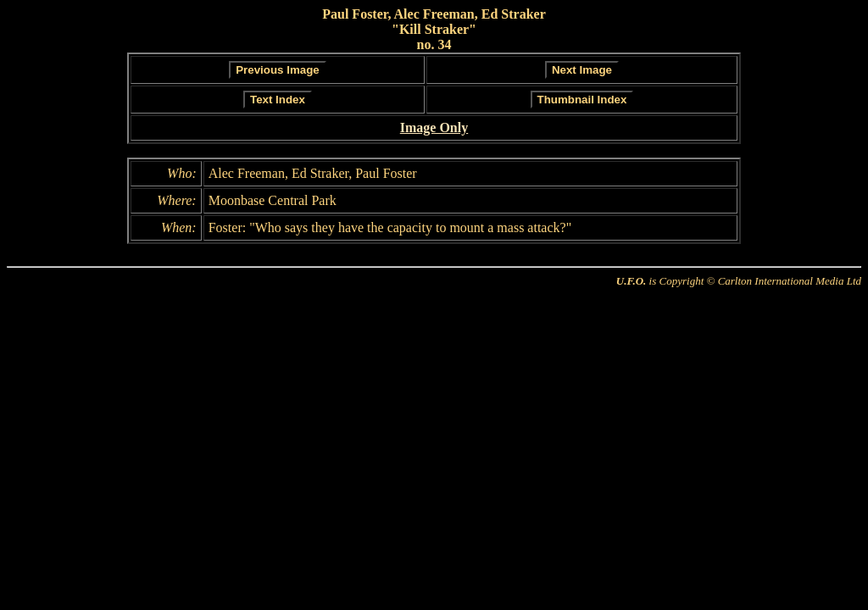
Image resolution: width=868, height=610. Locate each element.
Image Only (434, 128)
